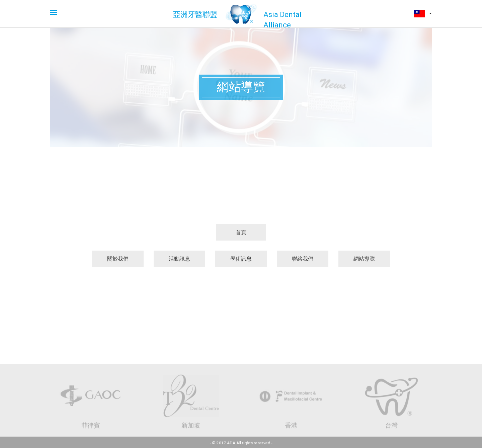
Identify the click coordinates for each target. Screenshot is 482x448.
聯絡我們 (303, 259)
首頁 (241, 232)
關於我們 (118, 259)
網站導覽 (364, 259)
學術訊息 (241, 259)
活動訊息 (179, 259)
